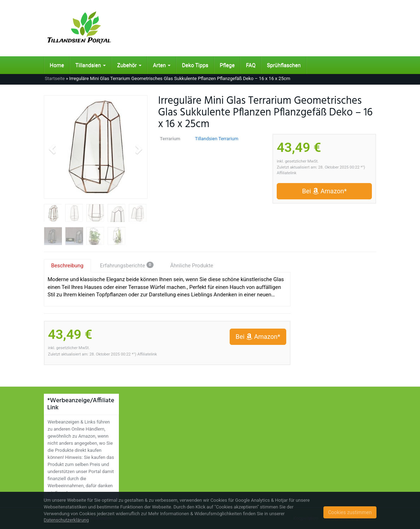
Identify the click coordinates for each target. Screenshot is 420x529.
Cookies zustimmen (350, 512)
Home (57, 65)
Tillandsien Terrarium (217, 139)
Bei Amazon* (324, 191)
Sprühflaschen (284, 65)
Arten (162, 65)
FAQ (251, 65)
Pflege (227, 65)
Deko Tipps (195, 65)
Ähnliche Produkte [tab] (192, 266)
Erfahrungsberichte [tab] (127, 265)
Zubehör (129, 65)
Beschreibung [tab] (67, 266)
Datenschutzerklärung (67, 520)
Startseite (55, 78)
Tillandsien (91, 65)
